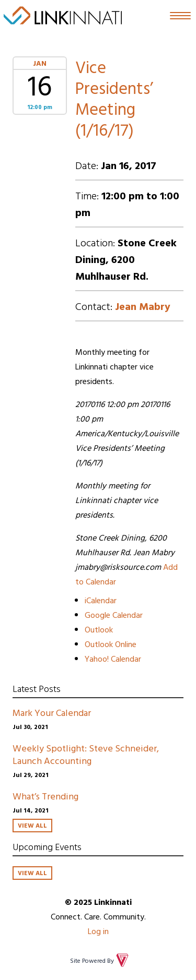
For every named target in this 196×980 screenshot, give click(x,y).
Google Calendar (114, 615)
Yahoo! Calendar (113, 659)
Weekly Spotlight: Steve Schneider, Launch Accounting (86, 754)
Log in (98, 931)
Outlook (99, 629)
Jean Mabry (143, 306)
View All (32, 825)
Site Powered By (100, 960)
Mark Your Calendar (52, 713)
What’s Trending (45, 796)
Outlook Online (111, 644)
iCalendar (101, 600)
